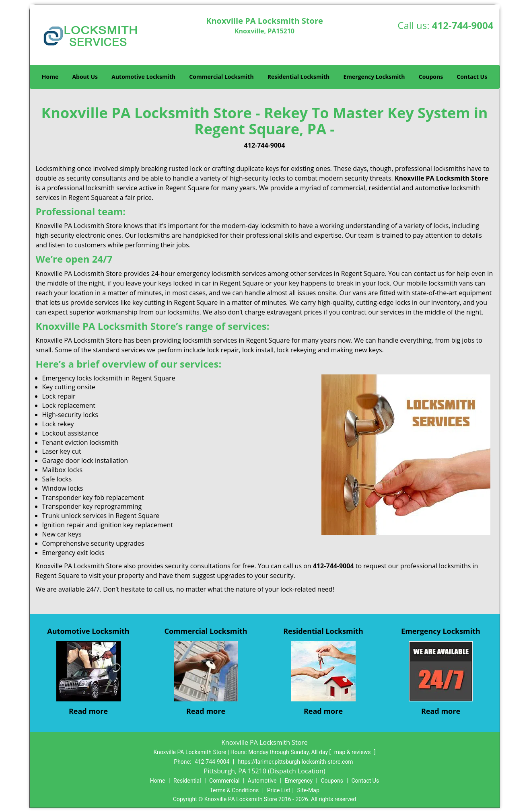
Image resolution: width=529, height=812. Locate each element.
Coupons (431, 77)
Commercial (224, 781)
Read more (88, 711)
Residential (187, 781)
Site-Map (308, 790)
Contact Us (472, 77)
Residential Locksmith (299, 77)
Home (50, 77)
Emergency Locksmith (374, 77)
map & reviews (353, 752)
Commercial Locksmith (221, 77)
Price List (279, 790)
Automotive (262, 781)
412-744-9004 (463, 25)
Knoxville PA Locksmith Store (442, 178)
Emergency (299, 781)
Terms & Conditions (234, 790)
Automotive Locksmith (143, 77)
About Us (85, 77)
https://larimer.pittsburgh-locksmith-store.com (295, 762)
